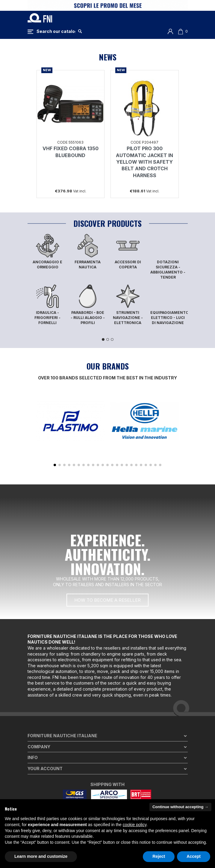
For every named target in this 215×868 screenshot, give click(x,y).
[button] (55, 465)
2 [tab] (108, 339)
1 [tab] (103, 339)
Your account (45, 769)
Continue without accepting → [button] (180, 807)
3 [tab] (112, 339)
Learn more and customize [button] (41, 856)
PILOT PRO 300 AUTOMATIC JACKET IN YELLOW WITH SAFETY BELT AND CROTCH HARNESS (144, 162)
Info (33, 757)
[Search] (56, 31)
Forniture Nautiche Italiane (62, 736)
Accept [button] (194, 856)
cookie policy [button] (135, 825)
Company (39, 747)
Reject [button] (159, 856)
